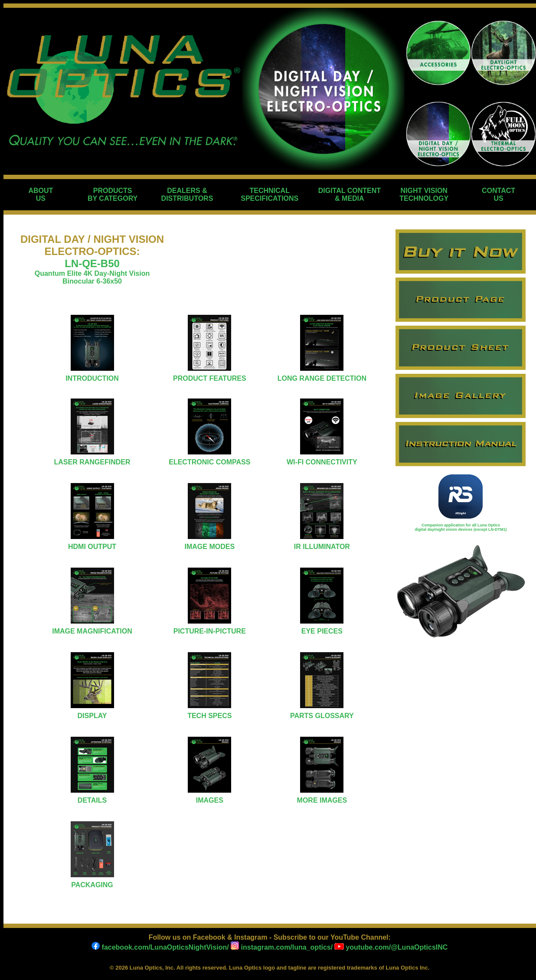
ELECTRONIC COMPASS (209, 462)
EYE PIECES (322, 631)
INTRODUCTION (92, 378)
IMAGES (210, 800)
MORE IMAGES (322, 800)
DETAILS (92, 800)
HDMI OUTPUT (92, 547)
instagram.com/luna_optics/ (281, 947)
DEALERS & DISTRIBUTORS (187, 194)
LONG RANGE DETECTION (322, 378)
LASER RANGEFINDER (92, 462)
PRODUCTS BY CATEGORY (113, 194)
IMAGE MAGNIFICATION (92, 631)
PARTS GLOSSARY (322, 716)
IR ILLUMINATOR (322, 547)
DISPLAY (92, 716)
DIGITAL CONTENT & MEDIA (350, 194)
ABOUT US (41, 194)
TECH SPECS (209, 716)
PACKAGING (92, 885)
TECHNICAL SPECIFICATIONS (270, 194)
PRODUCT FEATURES (210, 378)
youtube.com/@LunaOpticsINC (391, 947)
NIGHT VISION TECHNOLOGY (424, 194)
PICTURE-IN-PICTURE (210, 631)
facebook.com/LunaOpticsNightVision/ (160, 947)
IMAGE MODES (210, 547)
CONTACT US (498, 194)
